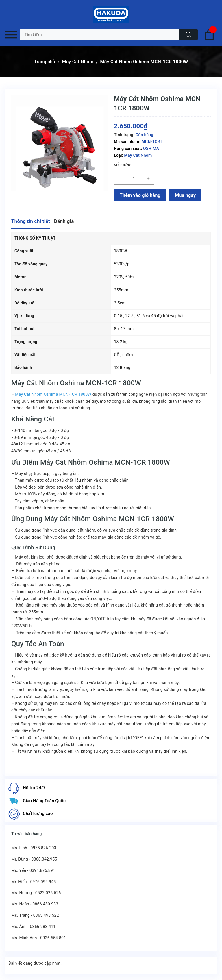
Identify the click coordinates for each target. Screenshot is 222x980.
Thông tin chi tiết (31, 221)
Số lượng (123, 165)
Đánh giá (64, 221)
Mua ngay (185, 195)
